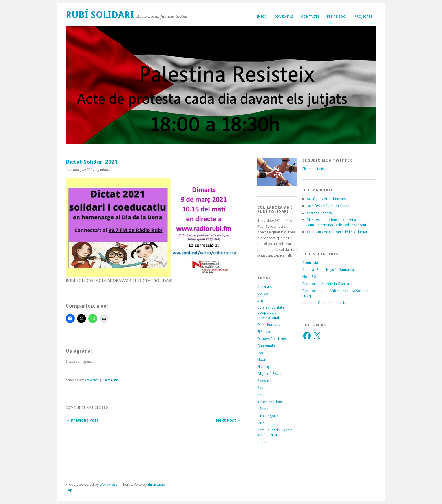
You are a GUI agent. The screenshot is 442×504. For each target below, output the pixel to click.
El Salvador (266, 332)
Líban (262, 360)
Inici (261, 16)
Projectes (363, 16)
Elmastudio (156, 484)
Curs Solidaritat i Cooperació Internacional (271, 312)
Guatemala (266, 346)
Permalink (110, 380)
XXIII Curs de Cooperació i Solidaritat (337, 232)
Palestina (265, 381)
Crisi (261, 300)
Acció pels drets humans (326, 199)
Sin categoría (268, 416)
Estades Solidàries (272, 339)
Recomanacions (270, 402)
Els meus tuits (313, 169)
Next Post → (228, 420)
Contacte (310, 16)
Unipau (263, 442)
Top (69, 490)
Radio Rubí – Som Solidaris (324, 303)
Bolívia (263, 293)
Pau (260, 388)
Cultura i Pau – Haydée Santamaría (330, 270)
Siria (261, 423)
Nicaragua (266, 367)
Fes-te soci (337, 16)
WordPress (108, 484)
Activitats (92, 380)
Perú (261, 395)
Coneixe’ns (283, 16)
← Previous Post (82, 420)
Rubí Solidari (100, 15)
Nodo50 (309, 277)
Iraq (261, 353)
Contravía (310, 263)
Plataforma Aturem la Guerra (326, 284)
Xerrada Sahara (319, 213)
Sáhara (263, 409)
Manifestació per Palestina (328, 206)
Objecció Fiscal (269, 374)
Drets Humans (269, 325)
